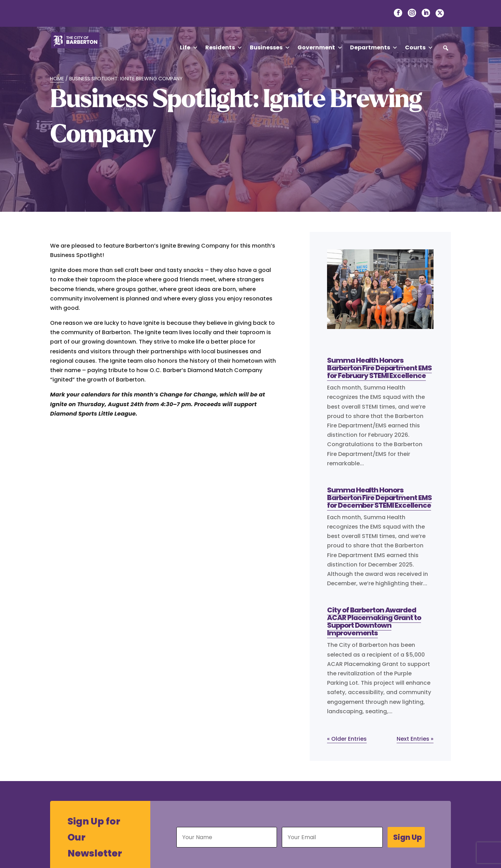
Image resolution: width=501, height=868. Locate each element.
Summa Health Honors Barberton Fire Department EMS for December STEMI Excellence (379, 498)
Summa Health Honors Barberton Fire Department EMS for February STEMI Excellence (379, 368)
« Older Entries (347, 739)
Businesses (270, 48)
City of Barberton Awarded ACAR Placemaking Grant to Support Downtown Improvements (374, 621)
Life (189, 48)
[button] (446, 48)
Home (57, 79)
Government (320, 48)
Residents (224, 48)
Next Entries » (415, 739)
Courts (419, 48)
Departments (374, 48)
